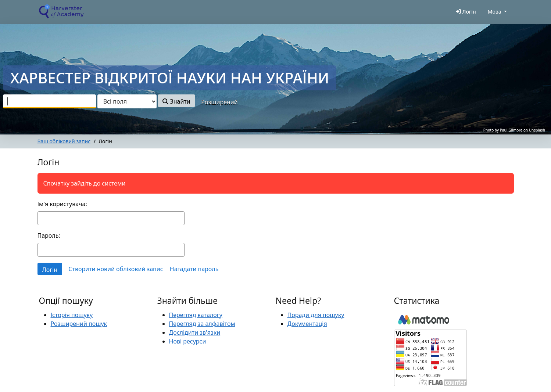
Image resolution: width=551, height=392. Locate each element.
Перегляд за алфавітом (202, 324)
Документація (307, 324)
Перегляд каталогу (196, 315)
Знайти (176, 101)
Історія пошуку (72, 315)
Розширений (219, 102)
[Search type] (127, 101)
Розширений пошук (79, 324)
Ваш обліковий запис (64, 141)
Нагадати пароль (194, 269)
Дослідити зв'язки (195, 332)
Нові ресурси (188, 341)
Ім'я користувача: (62, 204)
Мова (495, 12)
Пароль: (49, 235)
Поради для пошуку (316, 315)
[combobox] (49, 101)
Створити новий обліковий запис (116, 269)
